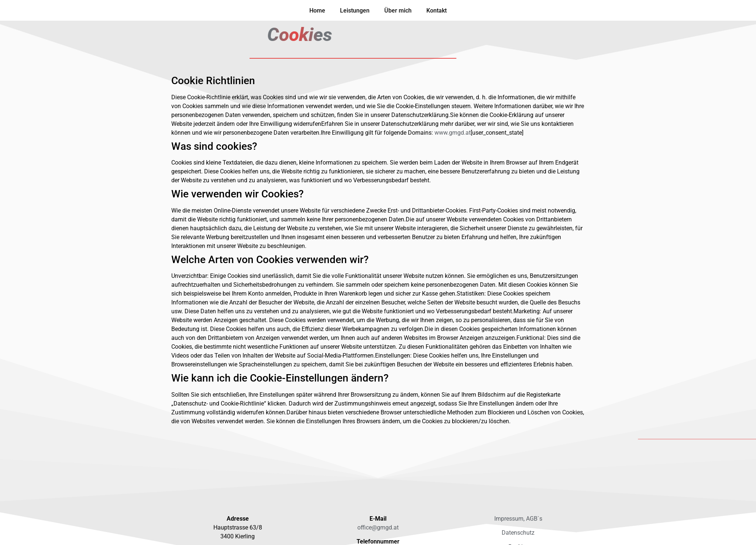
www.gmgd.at (453, 133)
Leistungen (355, 11)
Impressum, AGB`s (518, 519)
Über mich (398, 11)
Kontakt (437, 11)
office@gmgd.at (378, 527)
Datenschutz (518, 533)
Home (317, 11)
